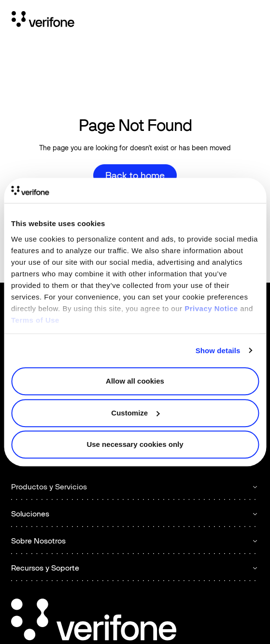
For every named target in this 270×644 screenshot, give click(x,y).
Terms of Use (35, 320)
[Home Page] (43, 21)
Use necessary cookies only (135, 444)
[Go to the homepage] (94, 621)
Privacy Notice (211, 308)
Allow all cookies (135, 381)
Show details (218, 351)
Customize (135, 413)
